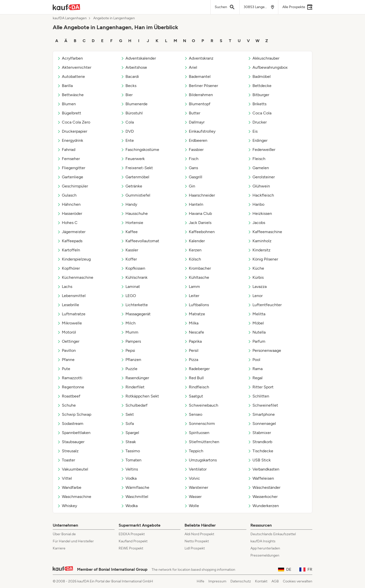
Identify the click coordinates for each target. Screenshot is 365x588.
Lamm (192, 287)
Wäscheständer (264, 487)
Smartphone (261, 414)
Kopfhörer (68, 268)
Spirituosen (197, 433)
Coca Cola (260, 113)
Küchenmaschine (75, 277)
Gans (191, 168)
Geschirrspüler (72, 186)
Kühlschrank (134, 277)
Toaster (66, 460)
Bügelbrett (69, 113)
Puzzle (129, 369)
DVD (127, 131)
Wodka (129, 506)
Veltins (129, 469)
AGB (275, 581)
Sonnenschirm (199, 423)
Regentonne (71, 387)
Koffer (129, 259)
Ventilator (195, 469)
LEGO (128, 296)
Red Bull (194, 378)
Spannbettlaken (74, 433)
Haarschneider (199, 195)
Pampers (131, 341)
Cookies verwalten (298, 581)
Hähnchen (69, 204)
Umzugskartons (200, 460)
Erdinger (258, 140)
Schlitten (258, 396)
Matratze (195, 314)
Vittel (65, 478)
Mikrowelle (69, 323)
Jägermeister (71, 232)
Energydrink (70, 140)
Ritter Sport (261, 387)
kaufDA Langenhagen (70, 18)
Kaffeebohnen (199, 232)
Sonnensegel (262, 423)
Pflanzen (131, 360)
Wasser (193, 497)
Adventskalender (138, 58)
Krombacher (197, 268)
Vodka (129, 478)
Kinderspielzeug (74, 259)
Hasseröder (70, 213)
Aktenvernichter (74, 67)
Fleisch (257, 159)
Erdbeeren (196, 140)
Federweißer (261, 150)
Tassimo (130, 451)
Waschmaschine (74, 497)
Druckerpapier (72, 131)
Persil (191, 350)
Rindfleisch (197, 387)
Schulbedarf (134, 405)
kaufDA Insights (263, 541)
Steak (128, 442)
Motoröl (67, 332)
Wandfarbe (69, 487)
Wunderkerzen (263, 506)
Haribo (256, 204)
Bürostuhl (132, 113)
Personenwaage (264, 350)
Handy (129, 204)
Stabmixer (259, 433)
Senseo (193, 414)
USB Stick (259, 460)
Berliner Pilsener (201, 86)
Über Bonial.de (64, 534)
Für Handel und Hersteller (73, 541)
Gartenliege (70, 177)
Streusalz (68, 451)
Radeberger (197, 369)
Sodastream (70, 423)
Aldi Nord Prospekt (199, 534)
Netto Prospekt (197, 541)
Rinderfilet (133, 387)
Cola (127, 122)
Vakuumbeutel (73, 469)
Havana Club (198, 213)
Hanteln (194, 204)
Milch (128, 323)
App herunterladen (265, 548)
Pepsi (128, 350)
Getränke (131, 186)
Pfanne (66, 360)
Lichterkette (134, 305)
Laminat (130, 287)
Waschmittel (134, 497)
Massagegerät (136, 314)
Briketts (257, 104)
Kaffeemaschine (265, 232)
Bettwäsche (70, 95)
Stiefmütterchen (202, 442)
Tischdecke (260, 451)
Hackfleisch (261, 195)
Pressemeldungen (265, 555)
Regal (255, 378)
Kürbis (256, 277)
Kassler (129, 250)
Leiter (192, 296)
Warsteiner (196, 487)
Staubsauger (71, 442)
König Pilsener (263, 259)
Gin (190, 186)
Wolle (191, 506)
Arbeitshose (134, 67)
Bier (127, 95)
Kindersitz (259, 250)
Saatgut (194, 396)
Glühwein (259, 186)
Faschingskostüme (140, 150)
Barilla (65, 86)
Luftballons (196, 305)
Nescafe (194, 332)
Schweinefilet (263, 405)
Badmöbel (259, 76)
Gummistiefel (135, 195)
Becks (129, 86)
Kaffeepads (70, 241)
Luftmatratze (71, 314)
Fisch (191, 159)
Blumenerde (134, 104)
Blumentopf (197, 104)
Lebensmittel (71, 296)
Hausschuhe (134, 213)
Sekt (127, 414)
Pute (64, 369)
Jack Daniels (198, 223)
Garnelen (258, 168)
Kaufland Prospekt (133, 541)
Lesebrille (68, 305)
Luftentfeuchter (265, 305)
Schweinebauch (201, 405)
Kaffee (129, 232)
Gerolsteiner (261, 177)
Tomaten (131, 460)
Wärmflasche (135, 487)
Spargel (130, 433)
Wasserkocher (263, 497)
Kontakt (261, 581)
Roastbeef (69, 396)
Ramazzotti (70, 378)
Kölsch (193, 259)
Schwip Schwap (74, 414)
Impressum (217, 581)
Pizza (191, 360)
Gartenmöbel (135, 177)
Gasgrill (193, 177)
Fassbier (194, 150)
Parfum (257, 341)
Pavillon (66, 350)
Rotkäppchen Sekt (140, 396)
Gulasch (67, 195)
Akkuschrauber (263, 58)
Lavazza (257, 287)
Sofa (127, 423)
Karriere (59, 548)
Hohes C (67, 223)
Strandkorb (260, 442)
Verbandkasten (263, 469)
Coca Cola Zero (74, 122)
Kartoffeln (69, 250)
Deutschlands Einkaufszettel (273, 534)
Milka (191, 323)
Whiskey (67, 506)
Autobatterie (71, 76)
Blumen (66, 104)
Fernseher (68, 159)
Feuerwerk (133, 159)
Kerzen (193, 250)
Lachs (65, 287)
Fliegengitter (71, 168)
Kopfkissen (133, 268)
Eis (253, 131)
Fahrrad (66, 150)
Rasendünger (135, 378)
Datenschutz (241, 581)
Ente (127, 140)
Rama (255, 369)
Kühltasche (197, 277)
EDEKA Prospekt (132, 534)
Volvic (192, 478)
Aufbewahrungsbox (268, 67)
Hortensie (132, 223)
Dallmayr (194, 122)
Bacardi (130, 76)
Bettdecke (260, 86)
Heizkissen (260, 213)
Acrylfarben (70, 58)
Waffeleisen (261, 478)
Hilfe (200, 581)
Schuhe (66, 405)
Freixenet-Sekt (137, 168)
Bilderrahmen (198, 95)
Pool (254, 360)
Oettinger (68, 341)
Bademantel (197, 76)
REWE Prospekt (131, 548)
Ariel (191, 67)
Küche (256, 268)
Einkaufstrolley (200, 131)
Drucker (257, 122)
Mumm (130, 332)
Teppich (194, 451)
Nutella (257, 332)
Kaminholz (260, 241)
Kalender (194, 241)
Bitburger (258, 95)
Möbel (256, 323)
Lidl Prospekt (195, 548)
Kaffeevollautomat (140, 241)
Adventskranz (199, 58)
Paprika (193, 341)
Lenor (255, 296)
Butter (192, 113)
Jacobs (256, 223)
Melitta (257, 314)
